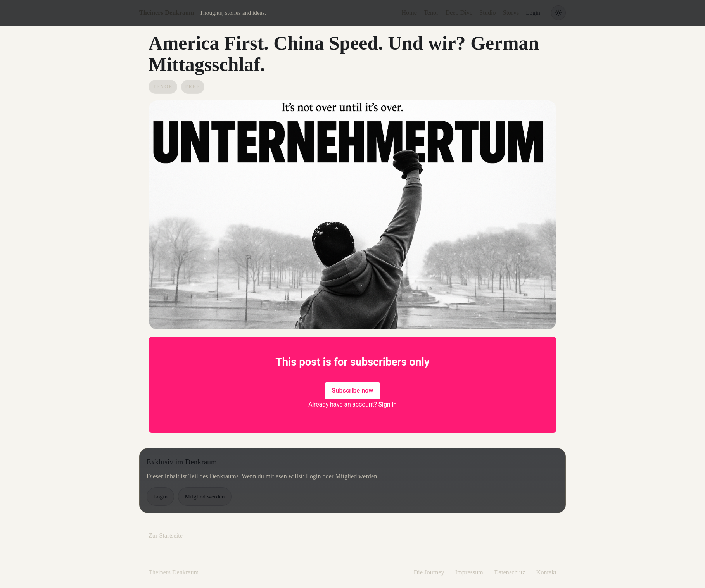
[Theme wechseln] (558, 13)
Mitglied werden (205, 496)
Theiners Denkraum (167, 13)
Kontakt (546, 572)
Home (409, 13)
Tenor (431, 13)
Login (533, 13)
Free (193, 86)
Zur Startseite (166, 535)
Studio (487, 13)
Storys (511, 13)
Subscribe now (353, 391)
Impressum (469, 572)
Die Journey (429, 572)
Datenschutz (510, 572)
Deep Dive (459, 13)
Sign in (388, 404)
